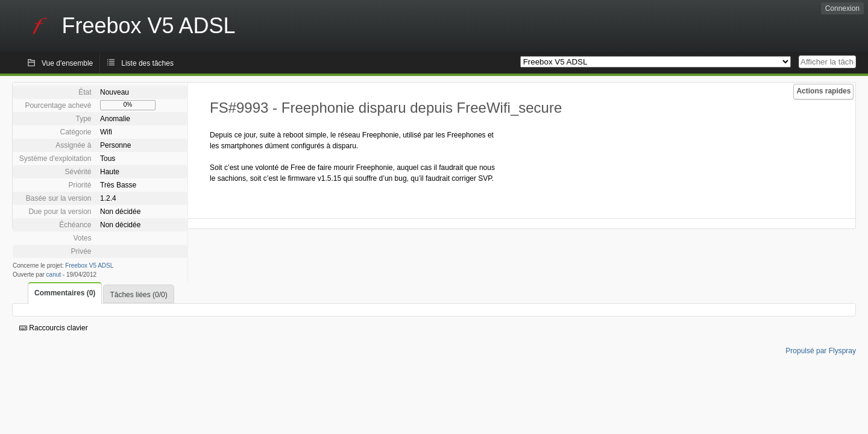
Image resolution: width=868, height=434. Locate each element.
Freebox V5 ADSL (89, 266)
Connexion (842, 8)
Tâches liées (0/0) (138, 295)
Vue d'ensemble (67, 63)
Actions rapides (823, 91)
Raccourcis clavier (54, 328)
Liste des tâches (147, 63)
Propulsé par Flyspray (821, 351)
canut (54, 275)
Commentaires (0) (65, 293)
